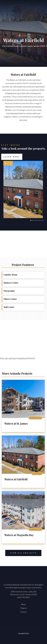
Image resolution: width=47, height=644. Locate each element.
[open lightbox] (23, 189)
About (23, 604)
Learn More (12, 157)
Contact (23, 612)
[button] (6, 163)
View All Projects (21, 553)
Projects (24, 608)
